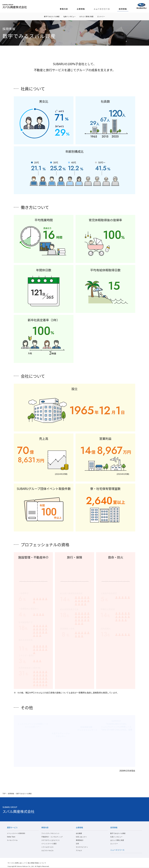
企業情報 (81, 9)
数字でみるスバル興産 (52, 16)
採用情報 (123, 9)
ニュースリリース (102, 9)
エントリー (101, 16)
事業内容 (64, 9)
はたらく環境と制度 (86, 16)
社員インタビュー (70, 16)
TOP (4, 794)
